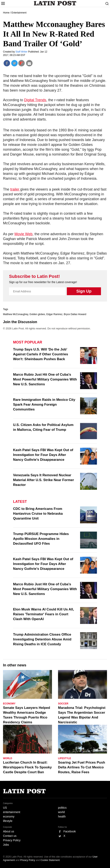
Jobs (6, 845)
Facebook (70, 831)
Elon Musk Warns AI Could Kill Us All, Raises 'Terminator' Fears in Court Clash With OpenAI (43, 614)
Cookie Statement (50, 860)
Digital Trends (35, 100)
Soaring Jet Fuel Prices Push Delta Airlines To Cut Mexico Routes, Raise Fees (81, 767)
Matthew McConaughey (16, 314)
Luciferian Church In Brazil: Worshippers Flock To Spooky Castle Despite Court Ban (27, 767)
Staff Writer (22, 52)
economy (9, 816)
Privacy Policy (12, 840)
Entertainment (19, 13)
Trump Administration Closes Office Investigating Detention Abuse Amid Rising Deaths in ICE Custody (42, 639)
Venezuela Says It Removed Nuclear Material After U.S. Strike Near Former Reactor (44, 480)
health (62, 816)
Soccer (63, 704)
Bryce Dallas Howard (75, 314)
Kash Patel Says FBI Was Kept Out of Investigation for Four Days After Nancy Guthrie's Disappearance (43, 455)
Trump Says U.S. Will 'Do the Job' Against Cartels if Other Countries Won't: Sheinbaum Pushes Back (41, 354)
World (8, 758)
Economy (9, 704)
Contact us (10, 836)
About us (9, 831)
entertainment (12, 812)
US (5, 808)
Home (6, 13)
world (61, 812)
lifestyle (8, 821)
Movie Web (23, 234)
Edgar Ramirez (54, 314)
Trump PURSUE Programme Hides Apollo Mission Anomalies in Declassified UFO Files (41, 539)
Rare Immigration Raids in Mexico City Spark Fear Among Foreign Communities (44, 405)
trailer (15, 189)
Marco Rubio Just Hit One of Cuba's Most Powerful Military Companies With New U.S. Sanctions (45, 379)
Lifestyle (65, 758)
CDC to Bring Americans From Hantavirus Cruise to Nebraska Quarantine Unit (38, 514)
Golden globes (37, 314)
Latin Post (55, 3)
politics (62, 808)
